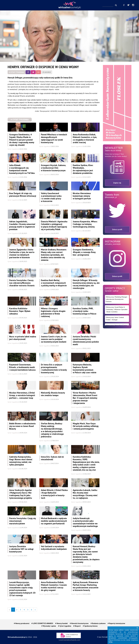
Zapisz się (117, 183)
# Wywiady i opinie (49, 626)
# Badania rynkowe (98, 623)
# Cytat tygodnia (16, 72)
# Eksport (77, 626)
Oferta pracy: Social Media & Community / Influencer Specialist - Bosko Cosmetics (117, 309)
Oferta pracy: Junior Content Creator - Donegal (115, 319)
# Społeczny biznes (90, 626)
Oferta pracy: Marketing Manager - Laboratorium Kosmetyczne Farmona (117, 299)
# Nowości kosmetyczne (79, 623)
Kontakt (105, 637)
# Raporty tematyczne (116, 623)
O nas (99, 637)
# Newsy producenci (22, 623)
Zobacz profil (117, 229)
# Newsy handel (61, 623)
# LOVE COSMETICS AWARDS (42, 623)
